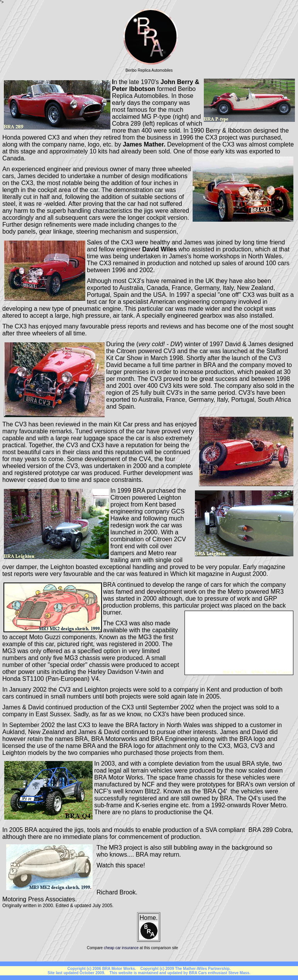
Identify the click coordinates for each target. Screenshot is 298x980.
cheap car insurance (121, 948)
